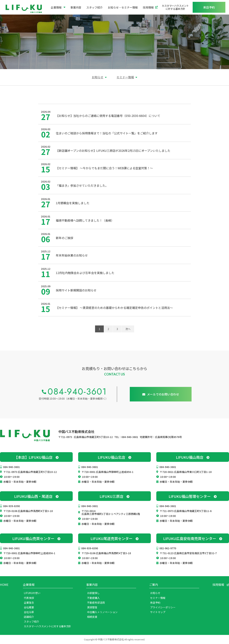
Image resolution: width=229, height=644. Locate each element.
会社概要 (29, 607)
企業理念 (29, 603)
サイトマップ (158, 612)
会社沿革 (29, 612)
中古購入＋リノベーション (102, 612)
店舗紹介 (29, 617)
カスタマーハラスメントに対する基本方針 (175, 7)
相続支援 (92, 617)
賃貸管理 (92, 607)
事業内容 (76, 7)
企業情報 (58, 7)
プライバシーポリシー (163, 607)
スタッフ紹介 (95, 7)
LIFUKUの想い (32, 593)
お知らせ (98, 77)
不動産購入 (93, 598)
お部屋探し (93, 593)
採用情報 (150, 7)
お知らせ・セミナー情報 (123, 7)
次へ (128, 329)
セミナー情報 (125, 77)
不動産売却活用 (96, 603)
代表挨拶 (29, 598)
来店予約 (155, 603)
